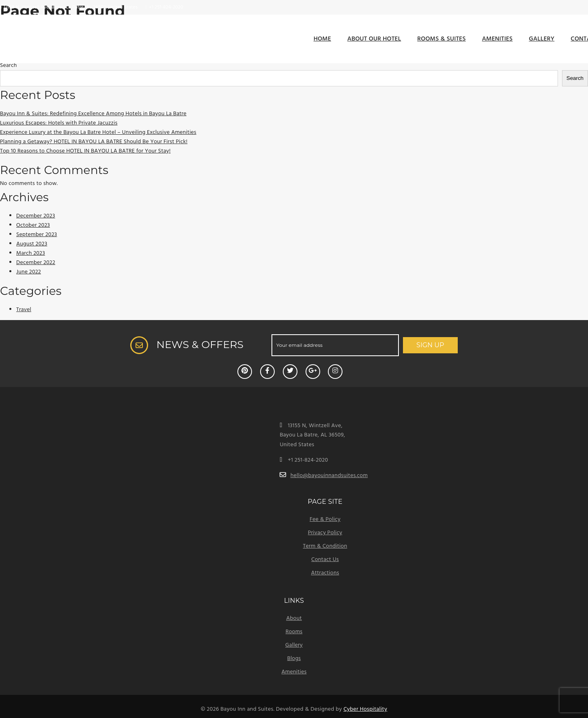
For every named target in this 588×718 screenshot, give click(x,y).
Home (322, 39)
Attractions (325, 573)
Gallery (542, 39)
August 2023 (32, 244)
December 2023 (36, 216)
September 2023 (37, 235)
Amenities (498, 39)
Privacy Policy (325, 533)
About (294, 618)
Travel (24, 310)
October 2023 (33, 225)
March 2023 (31, 253)
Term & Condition (325, 546)
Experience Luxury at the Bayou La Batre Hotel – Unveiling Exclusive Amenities (98, 132)
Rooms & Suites (441, 39)
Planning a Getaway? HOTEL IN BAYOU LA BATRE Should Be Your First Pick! (94, 142)
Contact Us (325, 560)
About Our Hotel (374, 39)
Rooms (294, 632)
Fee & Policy (325, 519)
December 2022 (36, 263)
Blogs (294, 659)
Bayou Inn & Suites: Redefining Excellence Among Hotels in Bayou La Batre (93, 114)
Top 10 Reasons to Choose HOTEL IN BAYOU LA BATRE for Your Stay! (85, 151)
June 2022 (29, 272)
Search (8, 66)
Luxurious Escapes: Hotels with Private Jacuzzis (59, 123)
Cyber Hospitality (365, 709)
